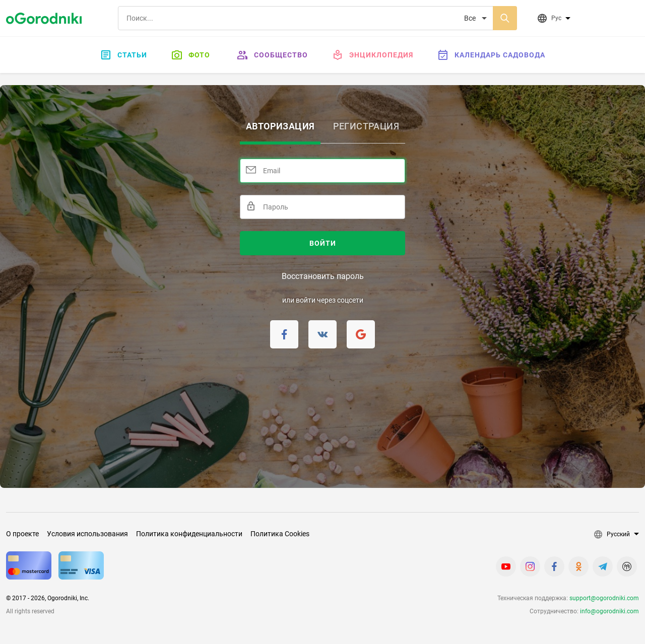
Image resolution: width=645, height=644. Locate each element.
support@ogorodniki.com (604, 598)
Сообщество (272, 55)
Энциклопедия (373, 55)
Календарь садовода (491, 55)
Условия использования (87, 534)
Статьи (124, 55)
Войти (323, 243)
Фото (191, 55)
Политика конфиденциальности (189, 534)
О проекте (22, 534)
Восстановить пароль (323, 276)
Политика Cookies (280, 534)
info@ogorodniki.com (609, 611)
